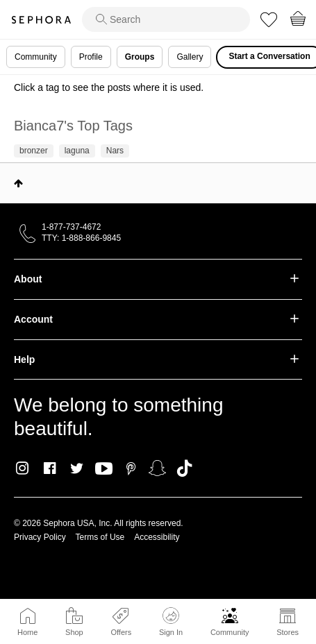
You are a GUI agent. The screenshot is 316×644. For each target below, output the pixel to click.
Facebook (50, 468)
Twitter (77, 468)
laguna (77, 151)
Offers (121, 632)
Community (230, 632)
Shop (74, 632)
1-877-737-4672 (71, 227)
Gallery (190, 57)
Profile (91, 57)
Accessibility (157, 537)
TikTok (184, 468)
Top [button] (18, 183)
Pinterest (131, 468)
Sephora (41, 20)
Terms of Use (100, 537)
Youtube (104, 469)
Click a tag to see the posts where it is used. (109, 87)
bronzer (34, 151)
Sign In (171, 622)
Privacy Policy (40, 537)
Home (27, 632)
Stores (288, 632)
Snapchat (157, 468)
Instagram (23, 468)
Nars (115, 151)
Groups (140, 57)
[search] (166, 19)
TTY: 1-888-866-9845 (81, 238)
